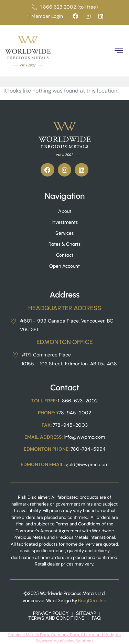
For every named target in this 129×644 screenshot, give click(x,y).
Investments (65, 222)
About (65, 211)
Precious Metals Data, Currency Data (44, 635)
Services (64, 233)
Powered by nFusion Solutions (65, 641)
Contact (65, 255)
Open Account (64, 266)
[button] (119, 51)
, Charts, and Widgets (100, 635)
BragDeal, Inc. (93, 601)
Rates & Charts (64, 244)
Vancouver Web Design (47, 601)
